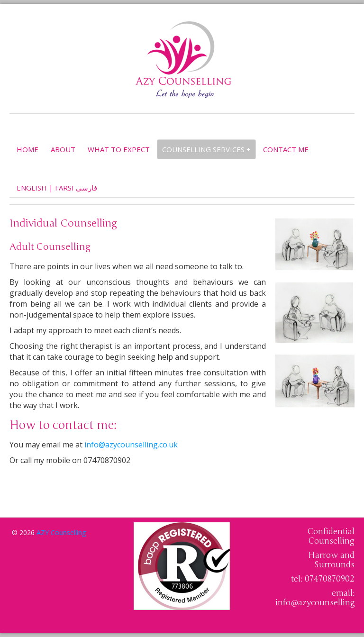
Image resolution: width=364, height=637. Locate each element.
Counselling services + (206, 149)
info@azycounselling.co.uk (131, 445)
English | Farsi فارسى (57, 188)
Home (27, 149)
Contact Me (286, 149)
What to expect (119, 149)
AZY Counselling (61, 532)
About (63, 149)
